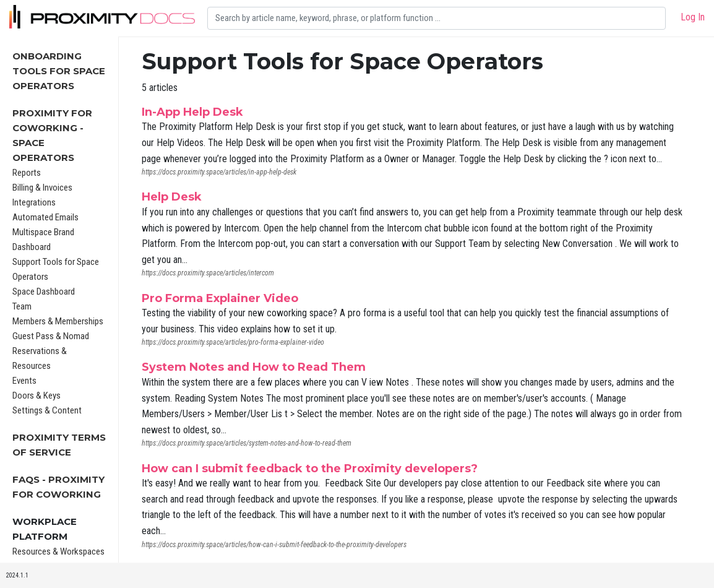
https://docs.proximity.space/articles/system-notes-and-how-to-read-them (247, 443)
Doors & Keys (37, 396)
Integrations (34, 202)
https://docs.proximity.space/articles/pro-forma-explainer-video (233, 342)
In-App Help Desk (192, 112)
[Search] (437, 18)
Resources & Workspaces (58, 551)
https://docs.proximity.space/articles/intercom (208, 273)
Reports (27, 173)
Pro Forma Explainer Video (220, 298)
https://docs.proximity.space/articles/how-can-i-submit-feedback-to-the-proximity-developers (274, 545)
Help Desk (172, 197)
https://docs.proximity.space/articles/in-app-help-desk (219, 172)
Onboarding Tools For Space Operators (59, 71)
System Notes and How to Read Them (254, 367)
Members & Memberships (58, 321)
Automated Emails (45, 217)
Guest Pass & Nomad (51, 336)
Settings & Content (47, 410)
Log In (693, 17)
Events (24, 381)
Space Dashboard (44, 292)
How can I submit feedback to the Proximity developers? (310, 469)
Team (22, 306)
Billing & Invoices (42, 188)
